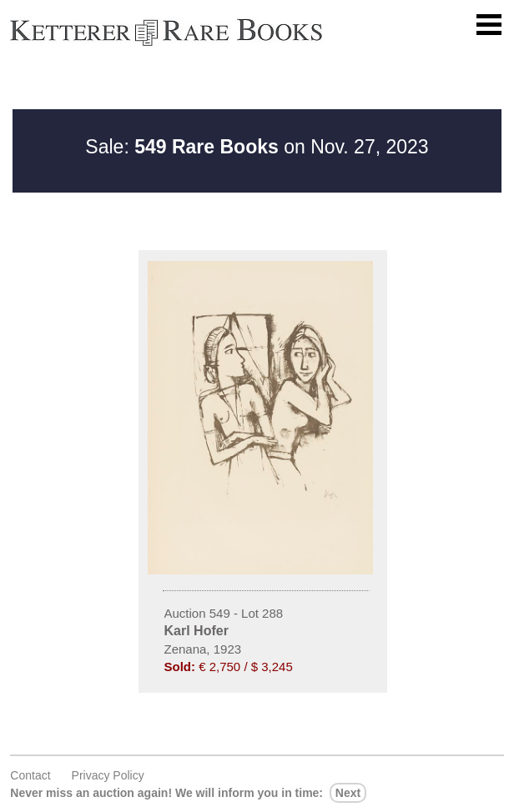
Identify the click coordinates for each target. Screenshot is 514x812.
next (348, 793)
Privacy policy (108, 775)
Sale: (181, 147)
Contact (30, 775)
